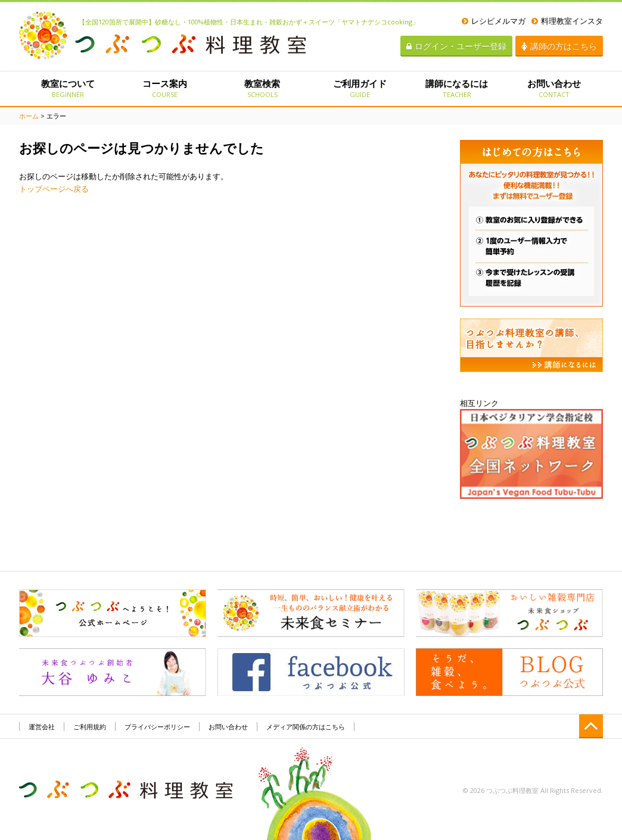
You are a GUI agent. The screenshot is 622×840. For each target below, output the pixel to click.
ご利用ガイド (360, 88)
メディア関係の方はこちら (306, 727)
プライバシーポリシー (157, 727)
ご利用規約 (90, 727)
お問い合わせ (554, 88)
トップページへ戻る (54, 189)
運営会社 (42, 727)
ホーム (29, 116)
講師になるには (457, 88)
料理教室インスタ (567, 21)
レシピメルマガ (494, 21)
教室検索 (262, 88)
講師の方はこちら (559, 46)
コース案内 (165, 88)
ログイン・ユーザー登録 (456, 46)
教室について (68, 88)
